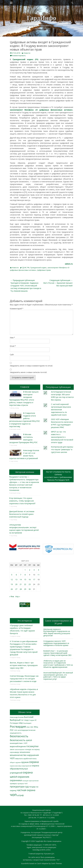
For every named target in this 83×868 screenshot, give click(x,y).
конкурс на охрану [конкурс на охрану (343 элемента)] (32, 749)
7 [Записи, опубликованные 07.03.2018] (21, 575)
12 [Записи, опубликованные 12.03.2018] (12, 579)
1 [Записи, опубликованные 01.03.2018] (25, 570)
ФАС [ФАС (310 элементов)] (32, 727)
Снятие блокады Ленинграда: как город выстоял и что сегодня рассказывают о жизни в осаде (24, 679)
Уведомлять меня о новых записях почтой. (28, 372)
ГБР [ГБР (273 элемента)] (22, 720)
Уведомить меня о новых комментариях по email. (31, 366)
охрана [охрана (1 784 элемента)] (34, 762)
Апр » (18, 596)
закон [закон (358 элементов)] (12, 749)
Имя (12, 338)
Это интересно (25, 621)
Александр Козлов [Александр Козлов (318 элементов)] (17, 717)
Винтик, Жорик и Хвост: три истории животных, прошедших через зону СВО (24, 665)
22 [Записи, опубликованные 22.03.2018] (25, 584)
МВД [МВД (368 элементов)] (21, 723)
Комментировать (19, 56)
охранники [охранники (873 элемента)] (16, 780)
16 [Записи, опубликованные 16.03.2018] (30, 579)
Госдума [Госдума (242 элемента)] (32, 720)
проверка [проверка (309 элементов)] (13, 784)
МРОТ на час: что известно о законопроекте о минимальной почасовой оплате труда (62, 437)
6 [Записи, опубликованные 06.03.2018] (16, 575)
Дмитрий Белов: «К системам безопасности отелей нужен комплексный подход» (22, 514)
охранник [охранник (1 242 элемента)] (23, 777)
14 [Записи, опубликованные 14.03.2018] (21, 579)
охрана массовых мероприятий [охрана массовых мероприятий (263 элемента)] (21, 766)
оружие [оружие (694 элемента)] (25, 762)
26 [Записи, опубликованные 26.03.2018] (12, 589)
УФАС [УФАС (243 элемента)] (28, 727)
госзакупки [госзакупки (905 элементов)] (32, 746)
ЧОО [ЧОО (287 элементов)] (16, 730)
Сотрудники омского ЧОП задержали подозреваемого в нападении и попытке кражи (56, 643)
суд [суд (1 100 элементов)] (27, 787)
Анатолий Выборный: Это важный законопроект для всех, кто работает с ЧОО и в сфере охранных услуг (58, 676)
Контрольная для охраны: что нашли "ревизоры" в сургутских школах (62, 449)
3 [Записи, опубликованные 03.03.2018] (34, 570)
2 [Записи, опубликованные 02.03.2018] (30, 570)
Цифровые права (44, 270)
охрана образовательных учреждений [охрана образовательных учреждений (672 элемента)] (24, 769)
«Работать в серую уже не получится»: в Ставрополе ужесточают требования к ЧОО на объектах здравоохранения (58, 664)
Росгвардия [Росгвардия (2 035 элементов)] (18, 727)
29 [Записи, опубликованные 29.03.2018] (25, 589)
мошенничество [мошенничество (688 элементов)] (18, 755)
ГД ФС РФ (26, 268)
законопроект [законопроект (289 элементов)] (20, 749)
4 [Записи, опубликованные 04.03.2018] (38, 570)
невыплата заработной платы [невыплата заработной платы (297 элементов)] (26, 759)
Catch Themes (56, 863)
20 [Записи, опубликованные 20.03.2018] (16, 584)
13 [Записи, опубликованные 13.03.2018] (16, 579)
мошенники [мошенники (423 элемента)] (25, 752)
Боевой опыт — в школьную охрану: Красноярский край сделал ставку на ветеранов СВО (57, 653)
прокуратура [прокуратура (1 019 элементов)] (17, 786)
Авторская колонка (25, 472)
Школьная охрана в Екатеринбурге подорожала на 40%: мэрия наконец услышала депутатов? (57, 632)
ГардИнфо (41, 18)
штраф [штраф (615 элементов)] (20, 795)
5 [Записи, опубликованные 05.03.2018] (12, 575)
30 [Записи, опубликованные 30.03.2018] (30, 589)
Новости (27, 53)
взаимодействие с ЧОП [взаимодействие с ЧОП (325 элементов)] (19, 743)
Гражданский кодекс (38, 268)
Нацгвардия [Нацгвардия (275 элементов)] (27, 723)
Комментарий (17, 309)
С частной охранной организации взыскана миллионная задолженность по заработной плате (61, 410)
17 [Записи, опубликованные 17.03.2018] (34, 579)
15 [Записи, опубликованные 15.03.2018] (25, 579)
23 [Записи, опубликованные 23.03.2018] (30, 584)
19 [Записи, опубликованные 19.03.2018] (12, 584)
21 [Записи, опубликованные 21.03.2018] (21, 584)
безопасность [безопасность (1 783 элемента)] (19, 736)
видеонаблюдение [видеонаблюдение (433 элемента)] (18, 746)
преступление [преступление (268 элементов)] (34, 781)
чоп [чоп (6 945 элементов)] (13, 795)
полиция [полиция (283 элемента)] (25, 781)
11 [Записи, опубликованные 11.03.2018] (38, 575)
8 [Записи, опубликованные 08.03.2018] (25, 575)
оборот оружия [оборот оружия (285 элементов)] (15, 762)
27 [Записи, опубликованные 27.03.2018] (16, 589)
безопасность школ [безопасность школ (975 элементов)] (21, 740)
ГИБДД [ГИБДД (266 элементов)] (26, 720)
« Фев (12, 596)
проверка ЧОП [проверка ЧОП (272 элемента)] (22, 784)
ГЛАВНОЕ (25, 387)
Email (13, 346)
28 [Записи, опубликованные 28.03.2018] (21, 589)
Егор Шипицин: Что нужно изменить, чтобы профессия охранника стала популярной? (22, 501)
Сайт (12, 355)
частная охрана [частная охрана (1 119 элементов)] (26, 790)
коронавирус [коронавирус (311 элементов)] (15, 752)
